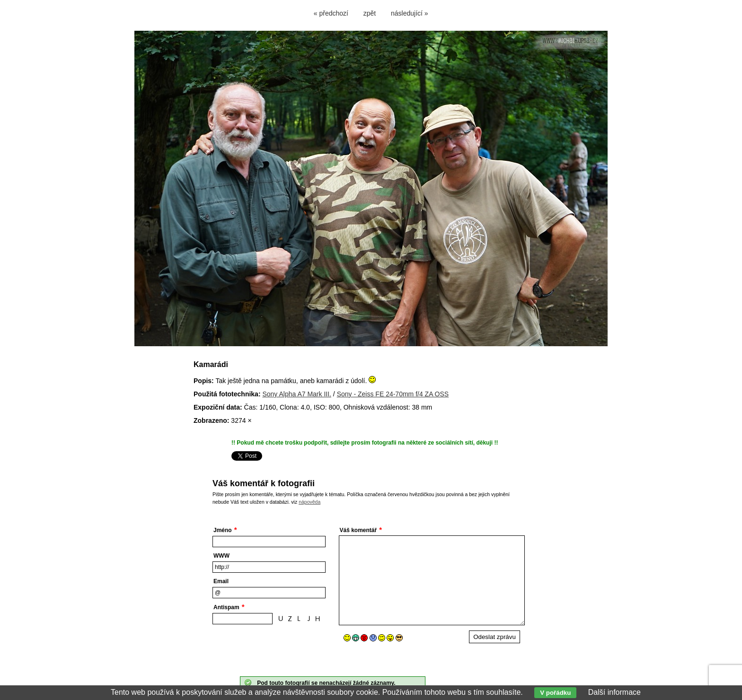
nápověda (309, 502)
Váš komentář (358, 530)
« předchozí (331, 13)
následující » (410, 13)
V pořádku (555, 693)
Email (221, 581)
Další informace (614, 692)
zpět (370, 13)
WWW (221, 556)
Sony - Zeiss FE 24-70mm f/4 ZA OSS (393, 394)
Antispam (226, 607)
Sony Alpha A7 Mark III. (297, 394)
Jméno (223, 530)
